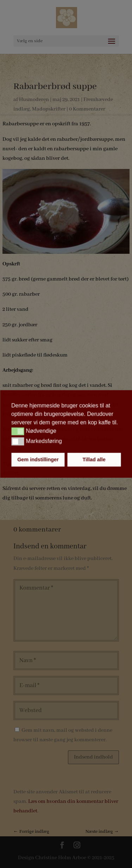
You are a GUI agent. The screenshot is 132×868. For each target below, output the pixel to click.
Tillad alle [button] (94, 460)
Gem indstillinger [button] (38, 460)
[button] (18, 431)
